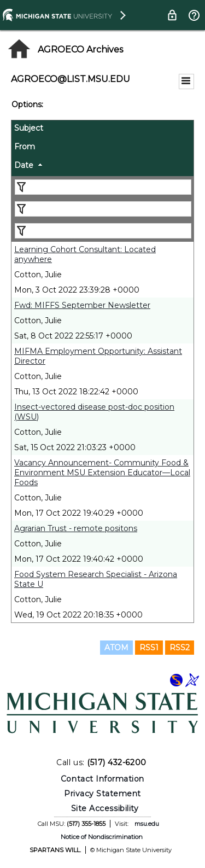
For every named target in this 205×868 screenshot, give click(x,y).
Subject (29, 128)
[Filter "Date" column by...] (103, 231)
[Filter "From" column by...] (103, 209)
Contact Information (102, 779)
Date (24, 165)
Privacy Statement (102, 794)
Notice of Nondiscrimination (102, 837)
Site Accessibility (105, 808)
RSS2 (180, 648)
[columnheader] (102, 130)
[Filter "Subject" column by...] (103, 187)
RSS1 (149, 648)
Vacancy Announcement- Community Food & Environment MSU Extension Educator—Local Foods (102, 473)
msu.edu (147, 824)
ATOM (116, 648)
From (25, 147)
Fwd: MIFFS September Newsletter (82, 305)
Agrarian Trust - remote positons (76, 528)
